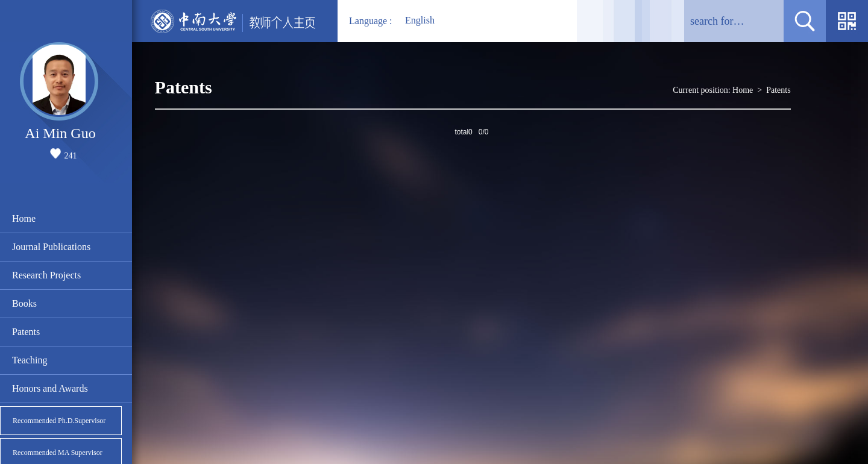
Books (24, 303)
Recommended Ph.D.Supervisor (59, 421)
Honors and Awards (50, 388)
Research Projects (46, 275)
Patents (26, 332)
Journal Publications (51, 247)
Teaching (30, 360)
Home (24, 218)
